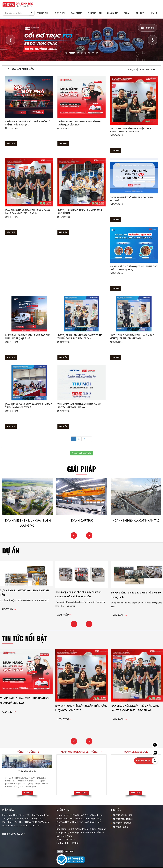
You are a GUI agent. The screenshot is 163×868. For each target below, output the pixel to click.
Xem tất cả (81, 793)
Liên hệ (153, 13)
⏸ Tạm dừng (148, 28)
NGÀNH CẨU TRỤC (86, 520)
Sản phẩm (77, 13)
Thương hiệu (95, 13)
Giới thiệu (60, 13)
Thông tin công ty (27, 771)
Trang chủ (43, 13)
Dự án (127, 13)
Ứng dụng (113, 13)
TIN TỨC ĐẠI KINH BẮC (148, 70)
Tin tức (140, 13)
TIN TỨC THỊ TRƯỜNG (122, 823)
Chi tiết (27, 793)
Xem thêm (11, 144)
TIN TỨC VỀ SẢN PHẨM (123, 819)
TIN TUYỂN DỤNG (120, 827)
